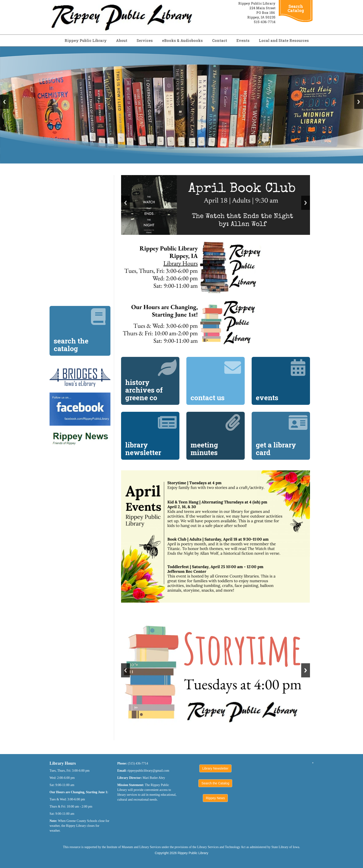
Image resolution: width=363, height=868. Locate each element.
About (122, 40)
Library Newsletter (215, 768)
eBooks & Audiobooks (182, 40)
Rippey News (215, 798)
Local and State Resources (284, 40)
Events (243, 40)
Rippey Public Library (86, 40)
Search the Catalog (215, 783)
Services (145, 40)
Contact (220, 40)
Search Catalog (296, 8)
